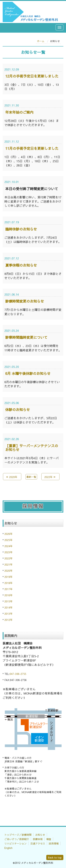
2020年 (8, 571)
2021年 (8, 565)
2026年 (8, 534)
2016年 (8, 595)
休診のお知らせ (18, 410)
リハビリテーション (15, 843)
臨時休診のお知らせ (21, 229)
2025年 (8, 540)
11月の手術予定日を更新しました (32, 148)
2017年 (8, 589)
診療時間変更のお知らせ (25, 301)
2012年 (8, 620)
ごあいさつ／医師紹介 (17, 839)
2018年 (8, 583)
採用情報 (54, 843)
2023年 (8, 552)
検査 (49, 839)
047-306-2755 (18, 674)
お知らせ (40, 835)
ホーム (41, 41)
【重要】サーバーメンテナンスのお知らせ (32, 448)
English (8, 848)
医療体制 (38, 839)
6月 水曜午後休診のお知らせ (28, 373)
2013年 (8, 614)
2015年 (8, 601)
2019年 (8, 577)
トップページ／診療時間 (18, 835)
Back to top (55, 857)
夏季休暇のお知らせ (21, 265)
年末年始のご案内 (19, 112)
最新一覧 (31, 477)
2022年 (8, 558)
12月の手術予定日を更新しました (32, 76)
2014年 (8, 607)
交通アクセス (38, 843)
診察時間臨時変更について (26, 337)
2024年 (8, 546)
